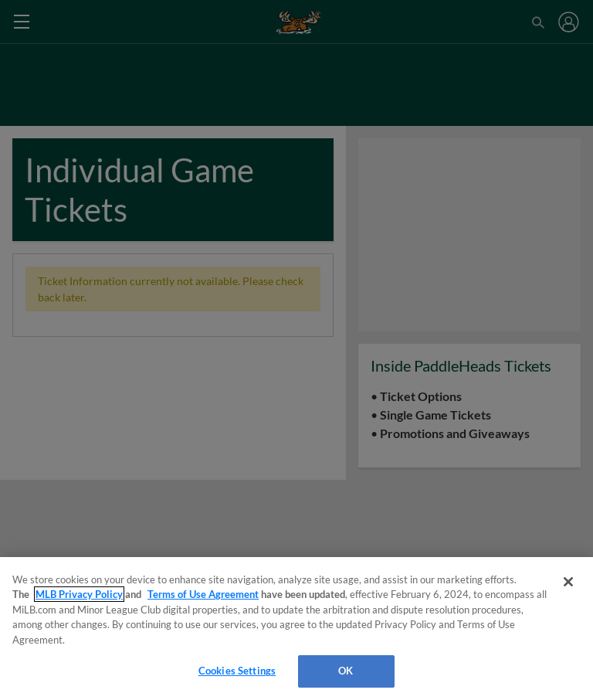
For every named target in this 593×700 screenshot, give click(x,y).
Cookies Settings (237, 671)
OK (346, 671)
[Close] (568, 582)
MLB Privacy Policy (79, 594)
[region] (296, 629)
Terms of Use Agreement (203, 594)
